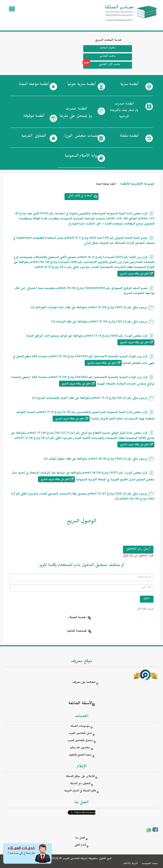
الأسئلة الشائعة (80, 704)
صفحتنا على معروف (84, 683)
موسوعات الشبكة (80, 727)
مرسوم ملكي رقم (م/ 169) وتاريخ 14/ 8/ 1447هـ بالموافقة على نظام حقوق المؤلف (98, 459)
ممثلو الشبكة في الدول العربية (80, 791)
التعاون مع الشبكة (80, 784)
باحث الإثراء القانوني (102, 65)
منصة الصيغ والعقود (80, 755)
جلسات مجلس (81, 137)
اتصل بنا (80, 838)
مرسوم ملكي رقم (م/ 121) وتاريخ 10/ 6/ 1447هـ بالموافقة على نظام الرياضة (102, 322)
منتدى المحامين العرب (80, 741)
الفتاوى (34, 137)
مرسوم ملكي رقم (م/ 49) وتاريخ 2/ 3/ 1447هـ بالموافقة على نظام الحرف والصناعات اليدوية (92, 399)
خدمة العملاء (77, 618)
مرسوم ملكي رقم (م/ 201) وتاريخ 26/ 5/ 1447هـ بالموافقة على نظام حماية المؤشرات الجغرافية (91, 308)
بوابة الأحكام (81, 157)
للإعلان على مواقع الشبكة (80, 777)
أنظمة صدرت (76, 114)
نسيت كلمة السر (145, 609)
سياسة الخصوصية (150, 864)
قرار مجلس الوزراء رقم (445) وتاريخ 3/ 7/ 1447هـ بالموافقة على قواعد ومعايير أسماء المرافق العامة (87, 336)
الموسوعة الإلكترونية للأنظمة (137, 185)
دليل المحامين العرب (80, 734)
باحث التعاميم (108, 56)
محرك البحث (107, 48)
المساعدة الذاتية (77, 631)
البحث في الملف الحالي (80, 196)
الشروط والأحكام (131, 864)
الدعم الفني (80, 845)
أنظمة (129, 85)
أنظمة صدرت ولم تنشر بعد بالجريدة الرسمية (124, 111)
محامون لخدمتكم (80, 748)
